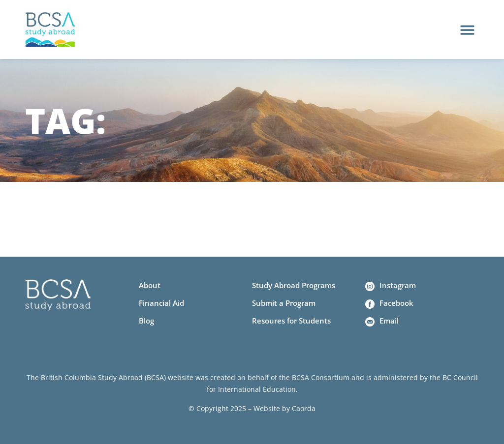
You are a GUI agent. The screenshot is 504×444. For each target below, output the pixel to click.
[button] (467, 30)
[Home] (50, 30)
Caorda (304, 408)
